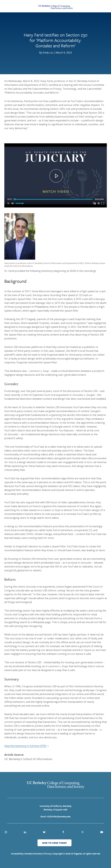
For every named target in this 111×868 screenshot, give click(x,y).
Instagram (6, 832)
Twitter (82, 832)
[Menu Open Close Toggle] (5, 6)
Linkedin (25, 832)
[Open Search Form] (105, 6)
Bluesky (44, 832)
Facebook (63, 832)
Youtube (102, 832)
